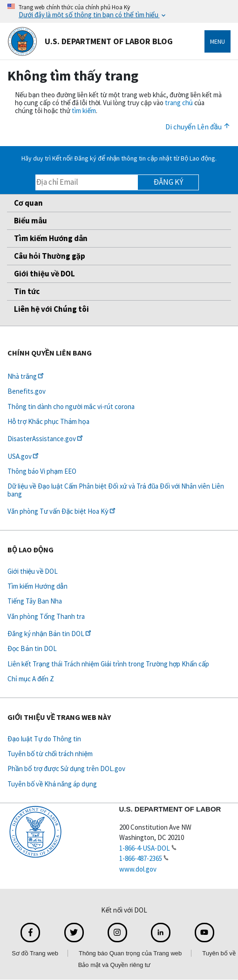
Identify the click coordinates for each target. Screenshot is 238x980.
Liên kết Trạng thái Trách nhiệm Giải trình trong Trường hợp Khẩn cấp (108, 664)
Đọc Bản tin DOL (32, 648)
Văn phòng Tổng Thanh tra (46, 616)
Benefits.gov (27, 391)
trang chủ (179, 103)
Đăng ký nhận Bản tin (50, 634)
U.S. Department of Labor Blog (90, 41)
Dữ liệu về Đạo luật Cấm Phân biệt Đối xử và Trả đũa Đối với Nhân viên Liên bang (116, 490)
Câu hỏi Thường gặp (50, 256)
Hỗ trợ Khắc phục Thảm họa (48, 421)
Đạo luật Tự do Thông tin (44, 739)
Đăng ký (168, 182)
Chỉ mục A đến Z (31, 679)
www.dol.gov (138, 869)
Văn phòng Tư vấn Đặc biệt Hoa (62, 511)
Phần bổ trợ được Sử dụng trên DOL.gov (66, 769)
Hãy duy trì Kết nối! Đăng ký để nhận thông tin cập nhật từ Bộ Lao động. (119, 158)
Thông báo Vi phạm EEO (42, 471)
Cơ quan (28, 203)
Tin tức (27, 291)
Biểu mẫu (31, 221)
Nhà (26, 376)
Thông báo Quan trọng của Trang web (130, 953)
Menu (218, 41)
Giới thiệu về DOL (44, 274)
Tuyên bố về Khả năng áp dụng (52, 784)
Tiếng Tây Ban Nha (35, 601)
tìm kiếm (84, 111)
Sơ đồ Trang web (35, 953)
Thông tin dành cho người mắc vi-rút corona (71, 406)
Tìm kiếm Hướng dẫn (51, 238)
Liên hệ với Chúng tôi (51, 309)
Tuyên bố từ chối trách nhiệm (50, 754)
